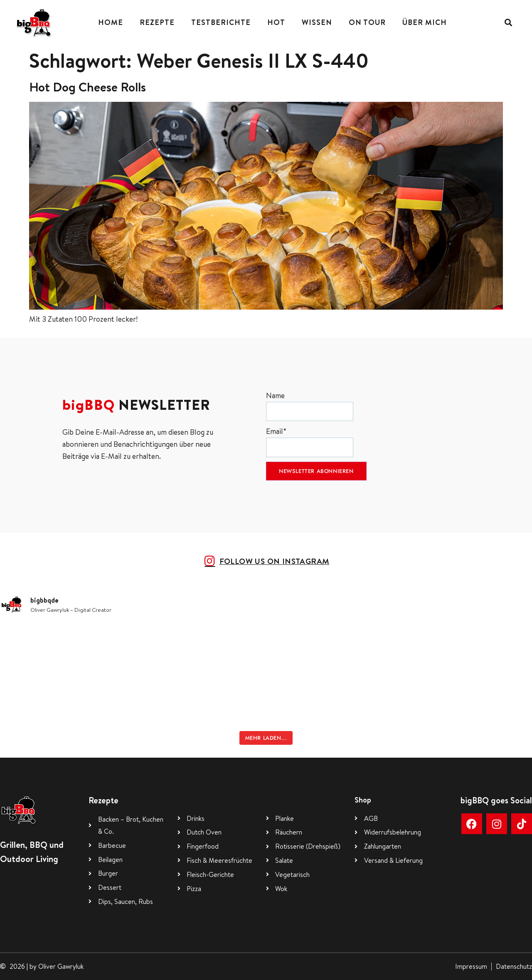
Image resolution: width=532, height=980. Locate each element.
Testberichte (221, 22)
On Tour (367, 22)
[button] (508, 23)
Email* (310, 442)
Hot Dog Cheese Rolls (87, 87)
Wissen (317, 22)
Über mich (425, 22)
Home (111, 22)
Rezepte (157, 22)
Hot (276, 22)
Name (310, 406)
